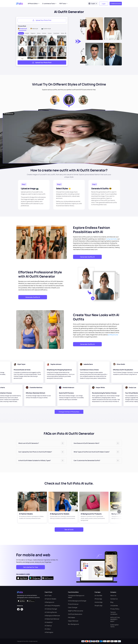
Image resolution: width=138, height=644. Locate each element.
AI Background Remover (52, 616)
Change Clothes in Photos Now (69, 412)
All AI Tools (48, 595)
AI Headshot (49, 622)
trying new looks (111, 239)
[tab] (41, 443)
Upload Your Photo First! (43, 62)
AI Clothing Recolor (51, 612)
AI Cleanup (48, 626)
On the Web (98, 595)
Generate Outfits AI (87, 257)
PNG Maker (72, 618)
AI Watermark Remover (52, 619)
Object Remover (73, 621)
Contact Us (114, 599)
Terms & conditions (114, 613)
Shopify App (98, 606)
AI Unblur (48, 629)
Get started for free (31, 567)
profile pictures (113, 335)
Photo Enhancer (73, 604)
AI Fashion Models (50, 599)
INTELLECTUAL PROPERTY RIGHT (115, 619)
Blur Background (73, 624)
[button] (41, 443)
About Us (113, 595)
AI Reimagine (49, 632)
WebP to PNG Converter (76, 611)
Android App (98, 602)
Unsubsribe (114, 606)
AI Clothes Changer (51, 609)
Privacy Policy (115, 609)
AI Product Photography (52, 606)
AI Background (49, 602)
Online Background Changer (77, 601)
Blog (112, 602)
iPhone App (98, 599)
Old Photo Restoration (75, 614)
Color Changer (73, 607)
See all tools (69, 529)
